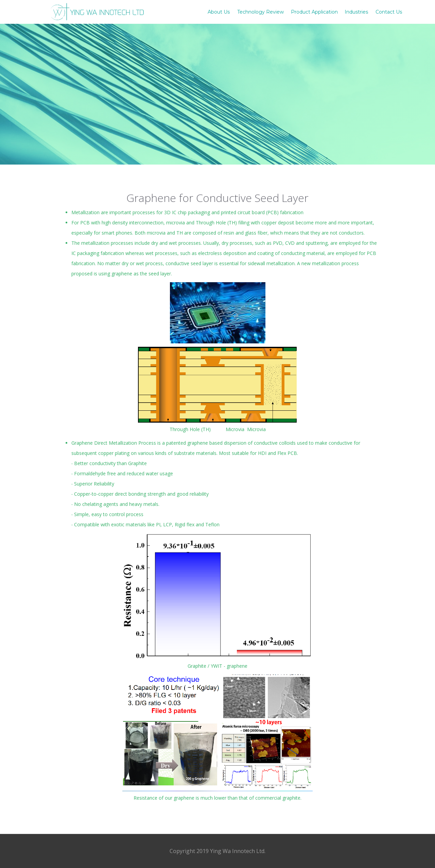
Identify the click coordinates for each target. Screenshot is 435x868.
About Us (219, 12)
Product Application (314, 12)
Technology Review (260, 12)
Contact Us (389, 12)
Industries (356, 12)
